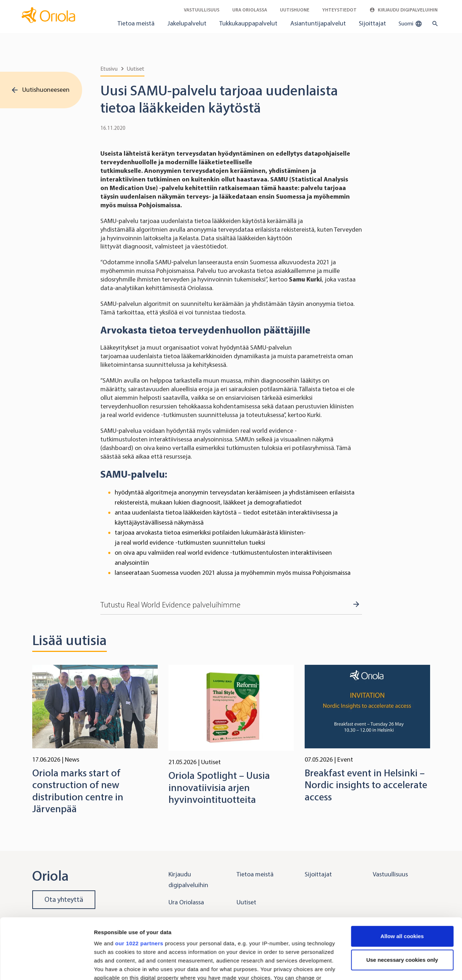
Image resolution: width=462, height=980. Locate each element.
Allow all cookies (402, 879)
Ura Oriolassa (250, 10)
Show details (111, 966)
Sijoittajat (372, 23)
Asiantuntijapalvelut (318, 23)
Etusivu (109, 69)
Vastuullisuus (202, 10)
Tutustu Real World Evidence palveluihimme (170, 605)
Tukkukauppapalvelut (248, 23)
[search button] (434, 24)
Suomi (410, 24)
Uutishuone (295, 10)
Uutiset (136, 69)
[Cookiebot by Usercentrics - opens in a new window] (46, 966)
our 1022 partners (139, 887)
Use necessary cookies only (402, 903)
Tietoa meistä (136, 23)
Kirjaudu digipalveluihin (404, 10)
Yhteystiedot (339, 10)
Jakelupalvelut (187, 23)
